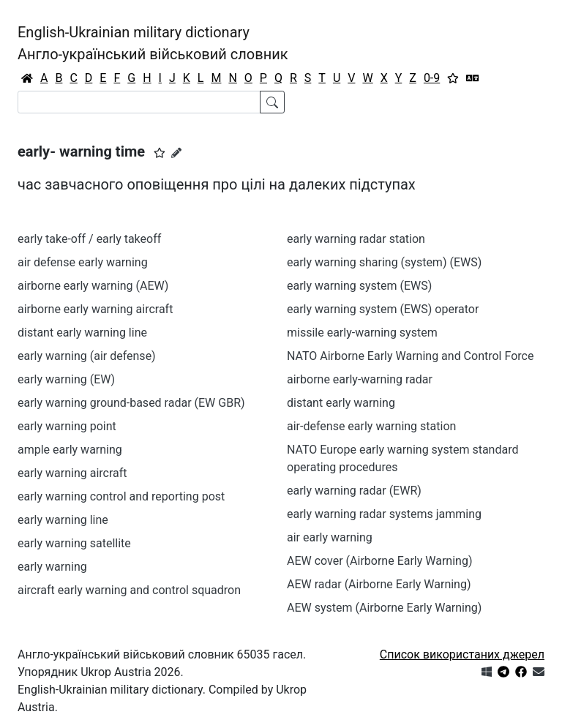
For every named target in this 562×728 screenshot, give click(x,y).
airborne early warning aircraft (95, 309)
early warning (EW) (66, 379)
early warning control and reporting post (121, 496)
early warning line (63, 520)
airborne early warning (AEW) (93, 286)
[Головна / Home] (27, 78)
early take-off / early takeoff (89, 239)
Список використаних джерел (462, 654)
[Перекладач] (473, 78)
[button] (160, 153)
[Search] (139, 102)
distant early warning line (82, 333)
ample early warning (70, 450)
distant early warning (341, 403)
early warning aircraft (72, 473)
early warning (52, 567)
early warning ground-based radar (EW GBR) (131, 403)
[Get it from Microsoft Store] (487, 672)
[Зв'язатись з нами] (539, 672)
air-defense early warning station (371, 426)
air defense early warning (83, 262)
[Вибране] (453, 78)
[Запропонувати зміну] (176, 153)
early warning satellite (74, 543)
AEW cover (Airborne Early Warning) (379, 561)
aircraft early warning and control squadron (129, 590)
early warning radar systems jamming (384, 514)
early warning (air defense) (87, 356)
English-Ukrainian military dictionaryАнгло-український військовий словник (153, 43)
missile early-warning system (362, 333)
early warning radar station (356, 239)
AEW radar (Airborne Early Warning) (379, 584)
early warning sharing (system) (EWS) (384, 262)
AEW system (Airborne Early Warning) (384, 608)
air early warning (330, 537)
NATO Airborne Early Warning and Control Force (410, 356)
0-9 (432, 78)
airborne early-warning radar (360, 379)
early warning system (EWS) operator (383, 309)
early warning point (67, 426)
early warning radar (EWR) (354, 491)
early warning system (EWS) (359, 286)
